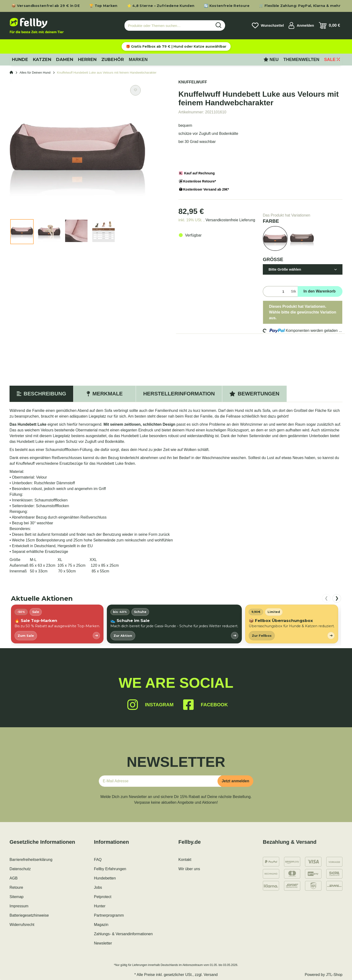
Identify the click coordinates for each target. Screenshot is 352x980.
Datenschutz (20, 869)
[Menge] (276, 291)
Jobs (98, 887)
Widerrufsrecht (22, 925)
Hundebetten (105, 878)
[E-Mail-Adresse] (160, 781)
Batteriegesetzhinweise (29, 915)
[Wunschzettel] (268, 25)
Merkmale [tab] (105, 394)
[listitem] (57, 624)
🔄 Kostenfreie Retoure (227, 6)
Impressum (19, 906)
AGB (14, 878)
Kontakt (185, 860)
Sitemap (17, 897)
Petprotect (103, 897)
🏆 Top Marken (103, 6)
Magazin (101, 925)
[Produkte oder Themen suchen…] (168, 26)
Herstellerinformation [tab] (179, 394)
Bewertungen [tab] (254, 394)
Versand (211, 975)
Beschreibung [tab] (41, 394)
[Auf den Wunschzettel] (135, 90)
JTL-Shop (334, 975)
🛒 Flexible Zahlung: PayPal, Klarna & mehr (300, 6)
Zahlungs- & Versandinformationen (123, 934)
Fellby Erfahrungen (110, 869)
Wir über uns (189, 869)
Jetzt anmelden (235, 781)
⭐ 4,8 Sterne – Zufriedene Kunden (161, 6)
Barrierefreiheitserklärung (31, 860)
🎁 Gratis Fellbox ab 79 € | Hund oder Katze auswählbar (176, 46)
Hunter (100, 906)
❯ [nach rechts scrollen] (337, 598)
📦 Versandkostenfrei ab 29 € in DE (46, 6)
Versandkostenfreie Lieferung (230, 220)
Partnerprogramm (109, 915)
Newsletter (103, 943)
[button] (301, 25)
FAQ (98, 860)
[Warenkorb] (329, 25)
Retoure (16, 887)
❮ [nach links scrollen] (326, 598)
